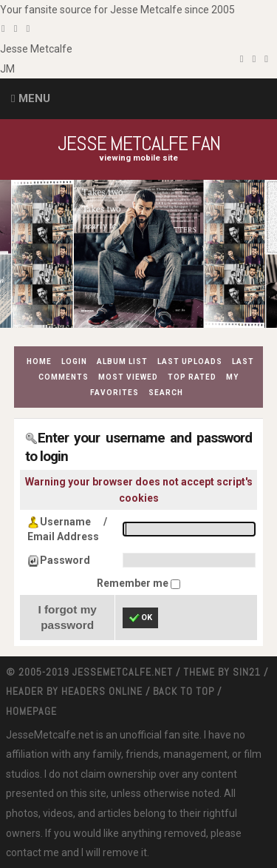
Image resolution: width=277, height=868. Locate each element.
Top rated (192, 377)
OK (140, 618)
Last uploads (190, 361)
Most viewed (128, 377)
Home (39, 361)
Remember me (134, 583)
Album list (122, 361)
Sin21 (247, 672)
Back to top (184, 691)
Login (74, 361)
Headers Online (102, 691)
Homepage (31, 711)
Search (166, 393)
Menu (34, 98)
